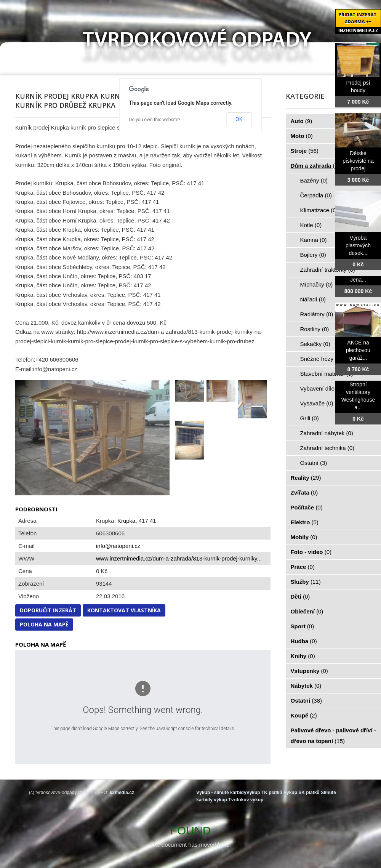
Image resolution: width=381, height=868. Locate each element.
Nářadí (313, 299)
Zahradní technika (327, 448)
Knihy (303, 656)
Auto (302, 121)
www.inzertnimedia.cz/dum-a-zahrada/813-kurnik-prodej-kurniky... (179, 558)
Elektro (305, 522)
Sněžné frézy (321, 359)
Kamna (314, 240)
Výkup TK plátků (264, 793)
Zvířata (304, 492)
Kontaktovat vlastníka (124, 610)
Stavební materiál (327, 374)
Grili (310, 418)
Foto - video (311, 552)
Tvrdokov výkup (246, 800)
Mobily (304, 537)
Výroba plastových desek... (358, 245)
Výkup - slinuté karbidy (221, 793)
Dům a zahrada (315, 166)
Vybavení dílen (323, 388)
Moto (302, 136)
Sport (303, 626)
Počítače (307, 507)
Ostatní (314, 463)
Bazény (314, 180)
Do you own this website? (155, 120)
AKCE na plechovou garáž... (358, 350)
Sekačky (315, 344)
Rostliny (315, 329)
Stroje (305, 151)
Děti (300, 597)
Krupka (126, 521)
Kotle (311, 225)
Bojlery (313, 255)
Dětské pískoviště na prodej (358, 161)
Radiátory (317, 314)
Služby (306, 582)
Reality (306, 478)
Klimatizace (319, 210)
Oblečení (307, 611)
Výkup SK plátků (302, 793)
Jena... (358, 280)
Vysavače (317, 403)
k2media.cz (122, 793)
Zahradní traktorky (328, 270)
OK (239, 119)
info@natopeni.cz (118, 546)
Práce (303, 567)
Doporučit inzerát (48, 610)
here (224, 845)
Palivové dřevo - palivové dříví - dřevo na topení (333, 736)
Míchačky (317, 284)
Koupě (304, 715)
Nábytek (306, 686)
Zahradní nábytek (327, 433)
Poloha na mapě (44, 624)
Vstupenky (309, 671)
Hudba (304, 641)
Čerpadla (316, 195)
